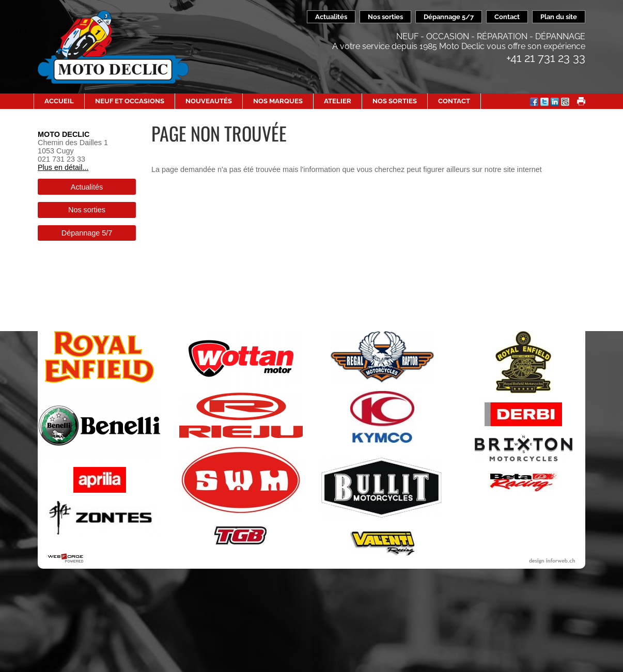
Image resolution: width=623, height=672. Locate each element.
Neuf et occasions (130, 101)
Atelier (338, 101)
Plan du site (559, 17)
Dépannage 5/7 (449, 17)
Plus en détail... (63, 167)
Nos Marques (278, 101)
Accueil (59, 101)
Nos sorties (385, 17)
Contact (507, 17)
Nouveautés (209, 101)
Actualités (331, 17)
